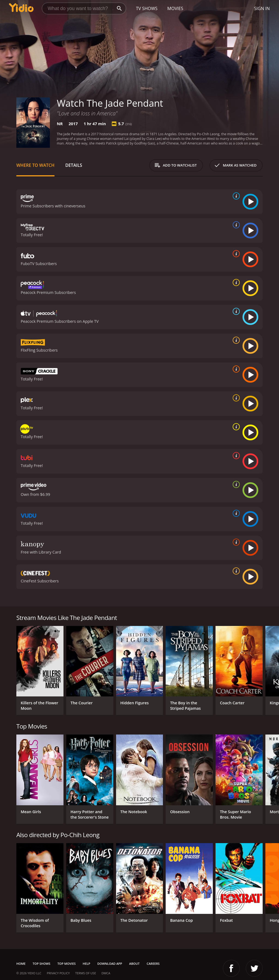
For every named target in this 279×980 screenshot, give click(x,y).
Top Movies (67, 964)
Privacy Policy (58, 973)
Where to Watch (35, 165)
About (134, 964)
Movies (175, 8)
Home (21, 964)
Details (74, 165)
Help (87, 964)
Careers (153, 964)
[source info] (235, 196)
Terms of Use (86, 973)
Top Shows (42, 964)
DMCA (106, 973)
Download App (110, 964)
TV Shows (147, 8)
